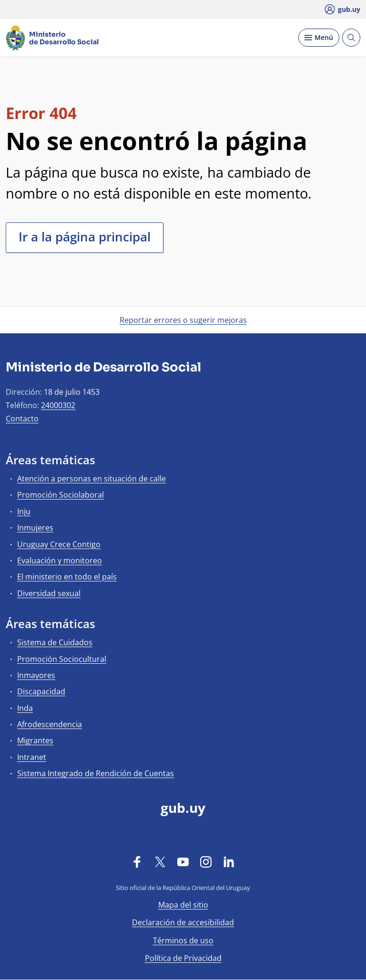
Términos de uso (183, 940)
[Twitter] (160, 861)
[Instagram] (206, 861)
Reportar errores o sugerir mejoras (183, 320)
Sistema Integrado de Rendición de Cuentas (96, 773)
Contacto (22, 419)
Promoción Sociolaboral (61, 495)
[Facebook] (137, 861)
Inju (24, 511)
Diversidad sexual (49, 593)
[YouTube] (183, 861)
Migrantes (35, 740)
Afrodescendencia (50, 724)
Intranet (32, 757)
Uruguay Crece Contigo (59, 544)
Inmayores (36, 675)
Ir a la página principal (85, 237)
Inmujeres (35, 528)
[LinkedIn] (229, 861)
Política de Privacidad (183, 958)
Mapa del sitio (183, 905)
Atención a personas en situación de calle (91, 479)
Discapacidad (41, 691)
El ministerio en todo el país (67, 577)
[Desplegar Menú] (319, 38)
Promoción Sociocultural (62, 659)
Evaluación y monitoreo (60, 560)
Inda (25, 708)
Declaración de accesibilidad (183, 922)
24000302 (58, 405)
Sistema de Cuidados (55, 642)
